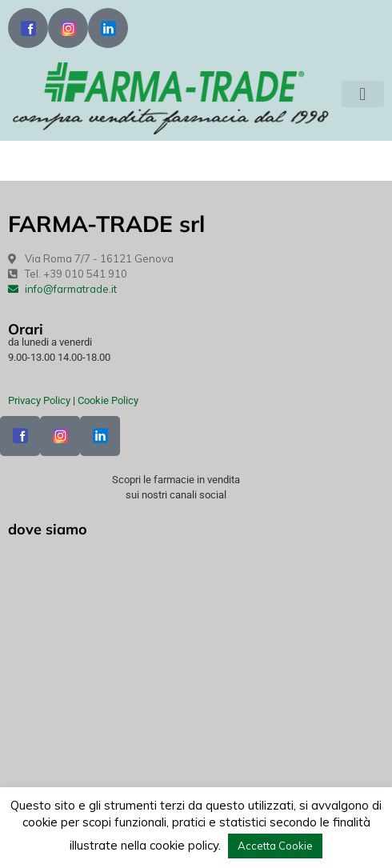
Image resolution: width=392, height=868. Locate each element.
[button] (363, 94)
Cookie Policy (108, 400)
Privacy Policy (39, 400)
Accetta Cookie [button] (275, 846)
